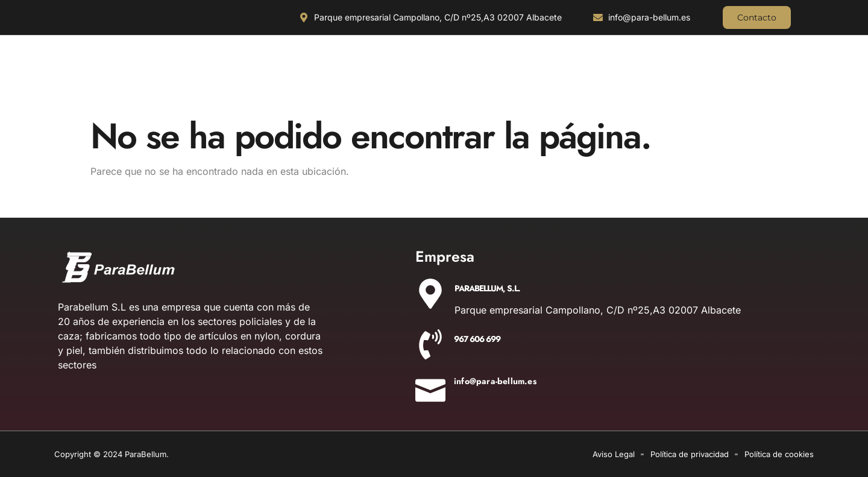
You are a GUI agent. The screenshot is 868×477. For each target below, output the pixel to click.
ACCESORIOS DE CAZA (400, 81)
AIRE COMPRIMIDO (614, 81)
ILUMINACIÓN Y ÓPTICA (186, 81)
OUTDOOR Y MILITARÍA (294, 81)
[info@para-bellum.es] (430, 387)
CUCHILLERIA (93, 81)
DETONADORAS (705, 81)
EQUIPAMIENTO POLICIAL (510, 81)
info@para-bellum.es (495, 381)
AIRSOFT (781, 81)
